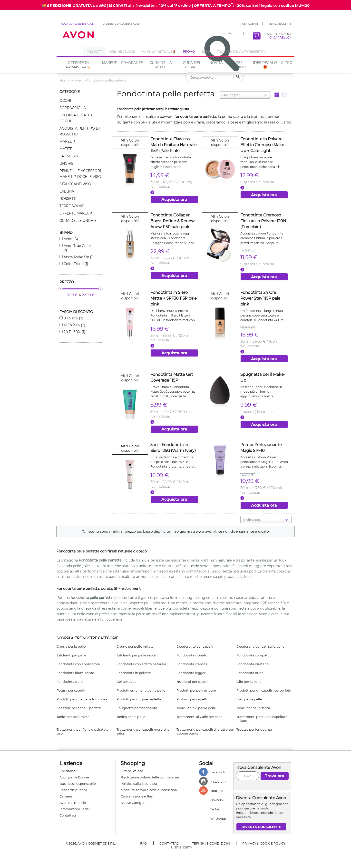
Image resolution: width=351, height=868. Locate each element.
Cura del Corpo (192, 65)
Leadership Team (73, 790)
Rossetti (68, 199)
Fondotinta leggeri (191, 673)
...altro (286, 122)
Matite (66, 149)
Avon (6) (70, 239)
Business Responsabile (78, 784)
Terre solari (72, 206)
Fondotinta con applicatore (78, 664)
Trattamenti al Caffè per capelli (201, 717)
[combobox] (223, 95)
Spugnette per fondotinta (137, 708)
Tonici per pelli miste (73, 717)
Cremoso (69, 156)
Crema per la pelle (71, 646)
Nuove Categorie (134, 803)
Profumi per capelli (192, 699)
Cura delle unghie (78, 221)
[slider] (60, 289)
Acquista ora (174, 199)
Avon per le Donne (74, 777)
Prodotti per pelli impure (196, 690)
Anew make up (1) (78, 257)
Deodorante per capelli (195, 646)
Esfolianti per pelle (71, 655)
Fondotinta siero (70, 682)
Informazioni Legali (75, 809)
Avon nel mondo (73, 803)
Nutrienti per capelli (193, 682)
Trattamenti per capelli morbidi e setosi (143, 731)
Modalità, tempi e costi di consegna (149, 790)
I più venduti (238, 65)
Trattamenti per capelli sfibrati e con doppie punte (205, 731)
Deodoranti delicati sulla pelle (260, 646)
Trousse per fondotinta (254, 729)
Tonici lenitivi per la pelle (196, 708)
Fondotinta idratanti (253, 664)
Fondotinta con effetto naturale (141, 664)
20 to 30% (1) (74, 332)
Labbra (67, 191)
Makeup (110, 63)
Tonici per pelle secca (253, 708)
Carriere (66, 796)
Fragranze (132, 63)
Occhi (65, 101)
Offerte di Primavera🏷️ (78, 65)
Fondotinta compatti (253, 655)
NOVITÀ (216, 63)
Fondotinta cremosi (192, 664)
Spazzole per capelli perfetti (79, 708)
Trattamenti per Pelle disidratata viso (83, 731)
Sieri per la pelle (249, 699)
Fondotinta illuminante (75, 673)
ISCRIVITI (118, 5)
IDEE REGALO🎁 (265, 65)
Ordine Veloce (132, 771)
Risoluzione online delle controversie (150, 777)
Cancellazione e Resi (137, 796)
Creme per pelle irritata (135, 646)
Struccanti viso (75, 184)
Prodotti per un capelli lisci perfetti (264, 690)
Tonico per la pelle (131, 717)
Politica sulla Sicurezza (139, 784)
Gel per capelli (128, 682)
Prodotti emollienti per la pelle (141, 690)
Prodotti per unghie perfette (139, 699)
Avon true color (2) (77, 248)
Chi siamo (67, 771)
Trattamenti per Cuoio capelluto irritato (262, 719)
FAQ (144, 843)
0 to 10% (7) (73, 318)
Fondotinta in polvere (134, 673)
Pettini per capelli (71, 690)
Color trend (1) (75, 264)
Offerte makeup (76, 213)
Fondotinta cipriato (192, 655)
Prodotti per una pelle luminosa (82, 699)
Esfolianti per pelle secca (136, 655)
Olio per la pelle (249, 682)
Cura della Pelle (161, 65)
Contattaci (68, 815)
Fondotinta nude (250, 673)
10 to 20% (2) (74, 325)
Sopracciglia (73, 108)
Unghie (66, 163)
